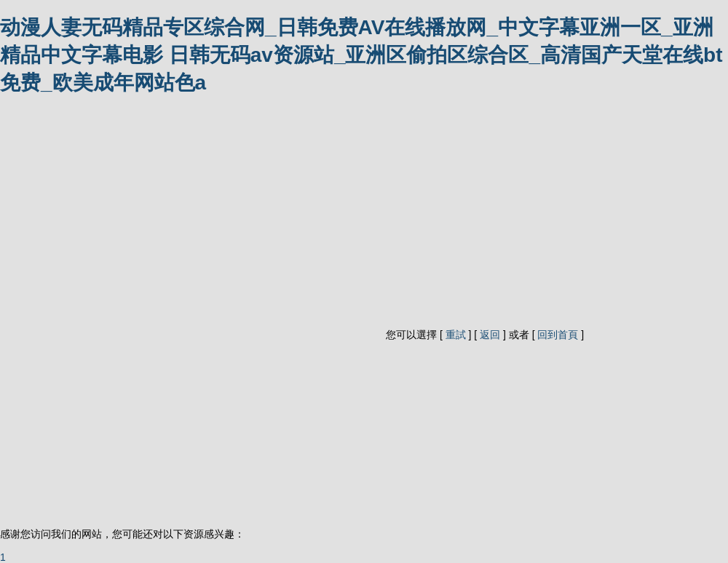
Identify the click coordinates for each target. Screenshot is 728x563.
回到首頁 (558, 335)
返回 (490, 335)
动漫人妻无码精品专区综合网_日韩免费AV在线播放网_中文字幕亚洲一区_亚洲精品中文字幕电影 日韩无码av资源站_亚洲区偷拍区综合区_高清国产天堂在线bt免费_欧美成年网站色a (361, 55)
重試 (456, 335)
